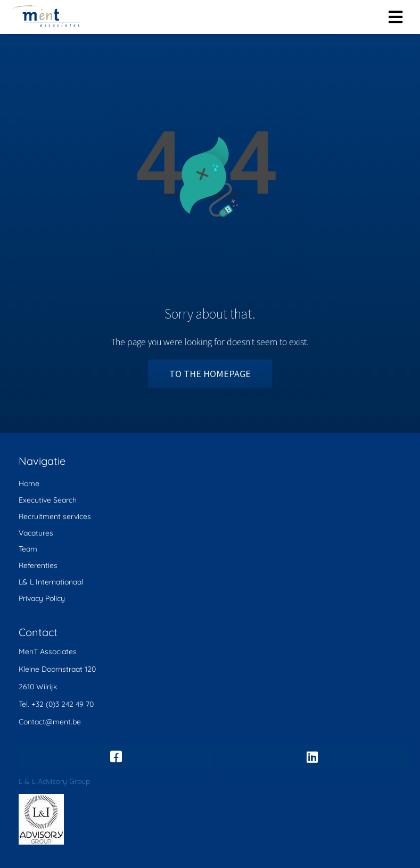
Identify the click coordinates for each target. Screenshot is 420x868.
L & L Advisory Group (54, 781)
